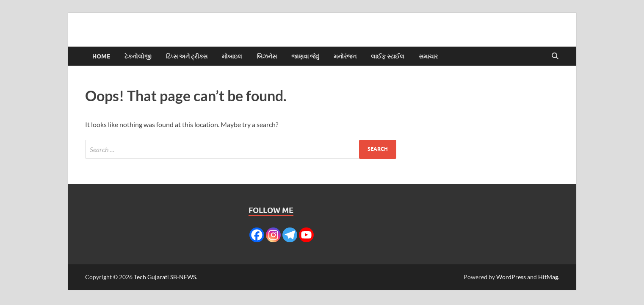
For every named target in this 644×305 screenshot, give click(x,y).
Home (101, 56)
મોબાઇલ (232, 56)
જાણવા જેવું (305, 56)
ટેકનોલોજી (138, 56)
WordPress (511, 277)
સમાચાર (428, 56)
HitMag (548, 277)
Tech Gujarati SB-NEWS (165, 277)
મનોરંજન (345, 56)
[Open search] (555, 56)
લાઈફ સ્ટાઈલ (388, 56)
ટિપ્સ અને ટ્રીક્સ (187, 56)
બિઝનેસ (267, 56)
